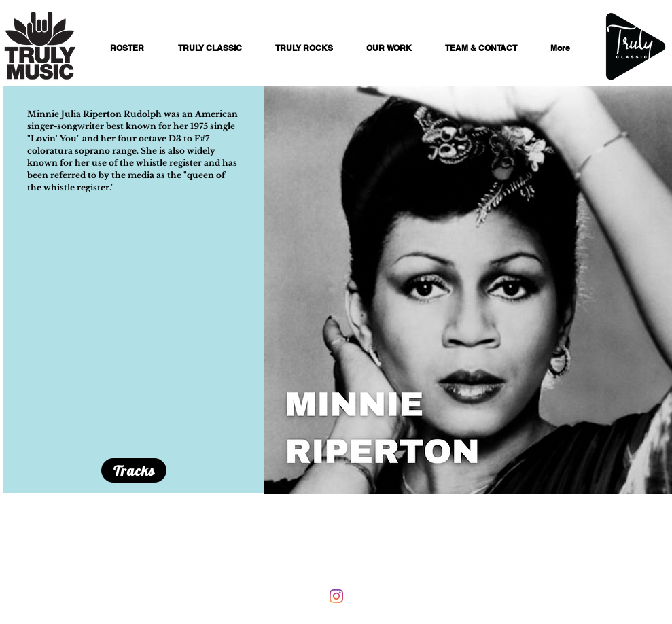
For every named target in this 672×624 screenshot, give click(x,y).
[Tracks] (134, 470)
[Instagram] (336, 596)
